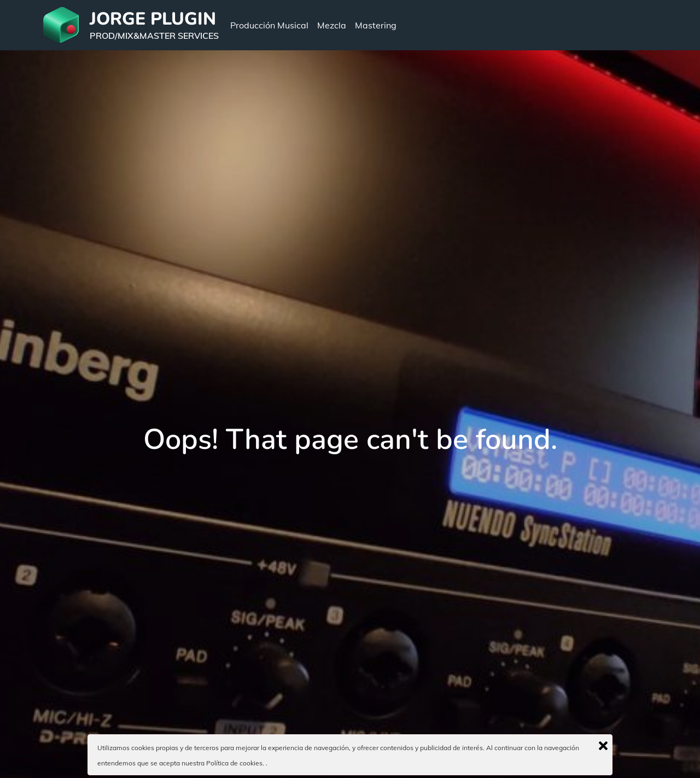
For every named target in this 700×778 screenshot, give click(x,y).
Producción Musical (269, 25)
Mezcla (332, 25)
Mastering (376, 25)
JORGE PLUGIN (153, 19)
